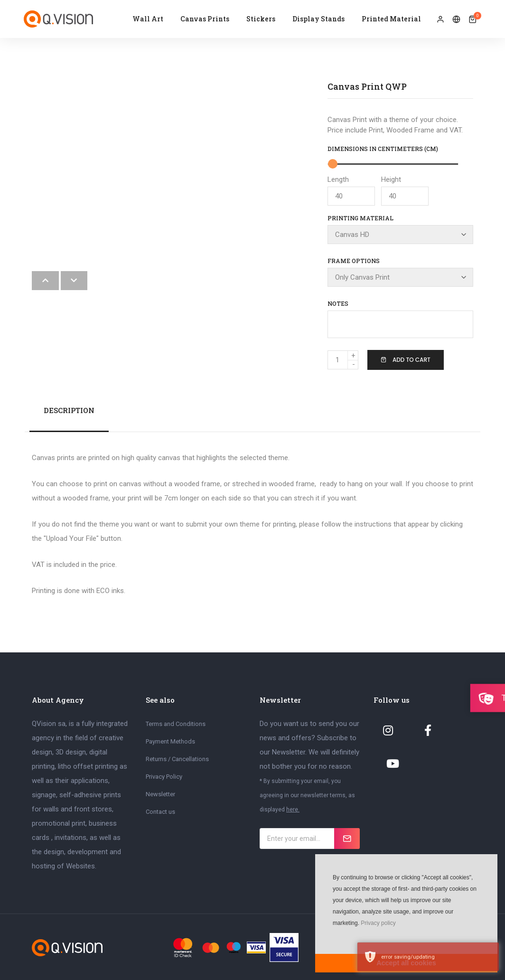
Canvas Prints (205, 19)
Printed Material (391, 19)
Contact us (160, 811)
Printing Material (360, 218)
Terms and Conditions (176, 723)
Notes (338, 302)
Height (405, 190)
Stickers (261, 19)
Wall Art (148, 19)
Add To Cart (406, 359)
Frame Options (354, 260)
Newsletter (160, 793)
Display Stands (318, 19)
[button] (332, 937)
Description (69, 409)
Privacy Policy (164, 776)
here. (293, 809)
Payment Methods (170, 740)
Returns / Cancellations (177, 758)
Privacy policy (378, 923)
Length (351, 190)
